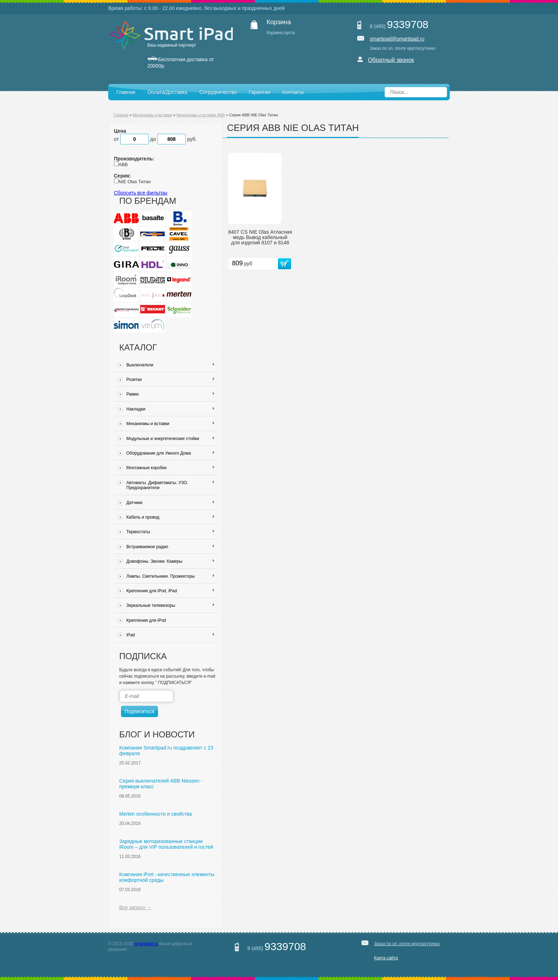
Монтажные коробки (170, 468)
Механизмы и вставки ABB (201, 115)
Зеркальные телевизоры (170, 605)
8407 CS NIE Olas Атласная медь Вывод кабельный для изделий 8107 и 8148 (260, 237)
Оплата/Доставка (167, 92)
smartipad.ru (146, 944)
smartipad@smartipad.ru (397, 39)
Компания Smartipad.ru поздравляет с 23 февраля (166, 751)
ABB (123, 165)
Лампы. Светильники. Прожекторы (170, 576)
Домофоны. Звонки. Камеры (170, 561)
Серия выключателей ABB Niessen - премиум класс (161, 784)
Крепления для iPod (146, 620)
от (132, 139)
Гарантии (260, 92)
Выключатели (170, 365)
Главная (126, 92)
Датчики (170, 503)
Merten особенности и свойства (156, 814)
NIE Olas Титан (135, 182)
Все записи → (135, 907)
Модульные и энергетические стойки (170, 439)
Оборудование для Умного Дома (170, 453)
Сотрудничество (218, 92)
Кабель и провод (170, 517)
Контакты (293, 92)
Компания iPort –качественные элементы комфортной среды (167, 877)
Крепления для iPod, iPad (170, 591)
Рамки (170, 394)
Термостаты (170, 532)
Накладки (170, 409)
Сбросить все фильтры (141, 193)
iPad (170, 635)
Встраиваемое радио (170, 547)
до (169, 139)
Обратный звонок (391, 60)
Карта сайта (386, 958)
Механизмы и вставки (152, 115)
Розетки (170, 380)
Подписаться (139, 711)
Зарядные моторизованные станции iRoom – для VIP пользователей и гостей (166, 844)
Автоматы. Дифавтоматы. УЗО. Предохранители (170, 485)
